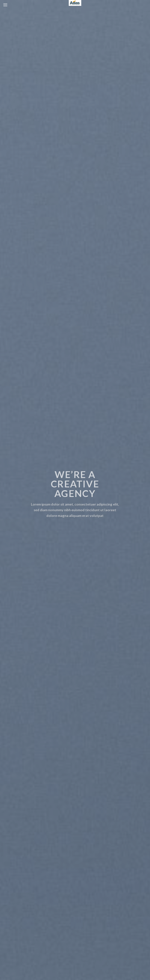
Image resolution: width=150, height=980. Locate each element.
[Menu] (5, 5)
